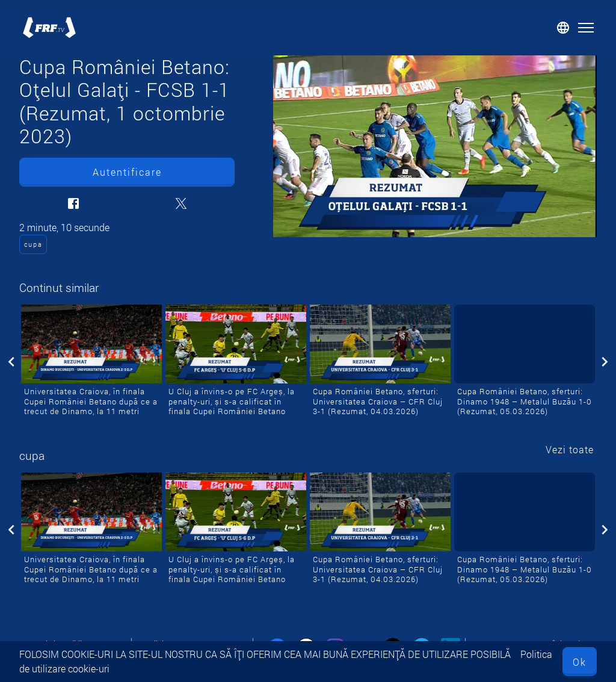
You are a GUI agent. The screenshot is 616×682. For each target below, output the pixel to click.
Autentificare (127, 172)
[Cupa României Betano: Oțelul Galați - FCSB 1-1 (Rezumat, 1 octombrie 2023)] (435, 146)
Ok (580, 662)
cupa (33, 244)
